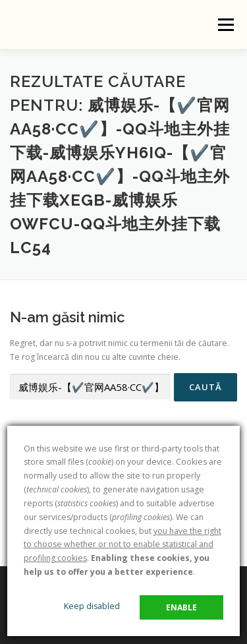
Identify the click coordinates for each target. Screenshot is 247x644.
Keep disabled (92, 606)
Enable (181, 607)
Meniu (226, 25)
